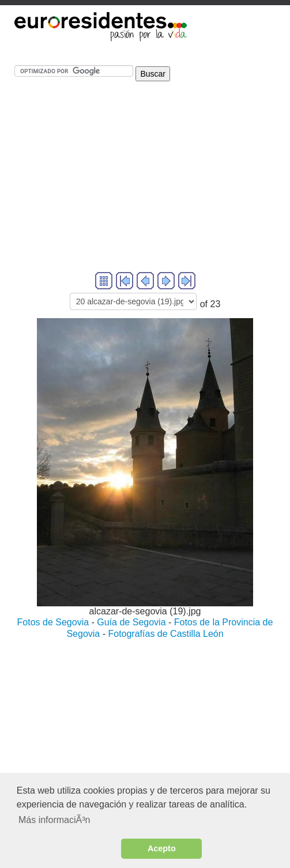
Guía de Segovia (131, 622)
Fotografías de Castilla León (165, 634)
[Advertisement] (145, 189)
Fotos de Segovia (53, 622)
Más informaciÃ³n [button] (54, 820)
